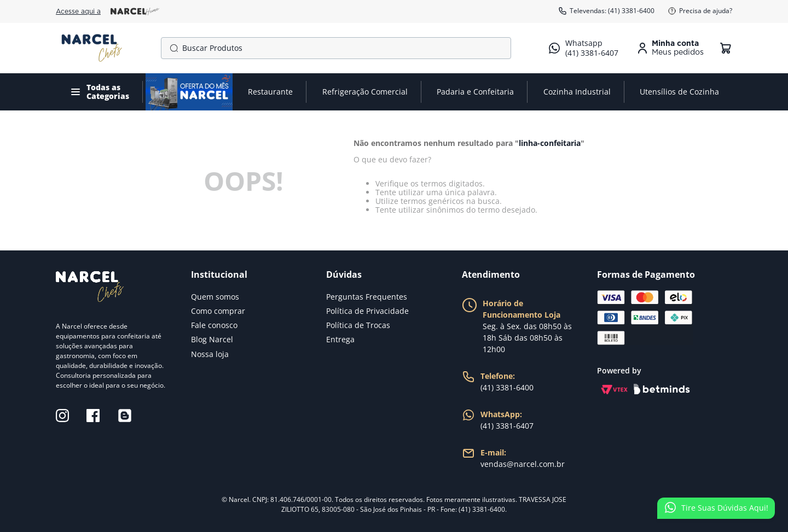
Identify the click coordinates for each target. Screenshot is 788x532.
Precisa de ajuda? (700, 11)
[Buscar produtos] (172, 48)
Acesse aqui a (108, 11)
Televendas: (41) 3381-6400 (606, 11)
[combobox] (336, 48)
